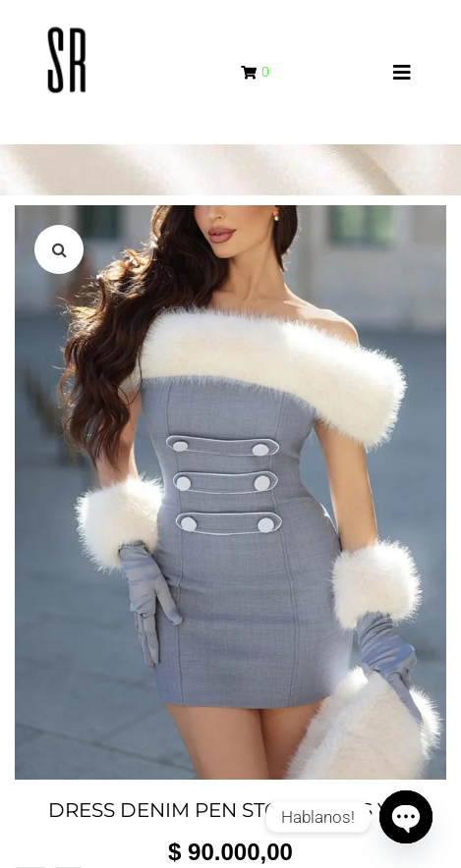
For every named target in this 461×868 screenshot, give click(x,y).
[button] (59, 249)
